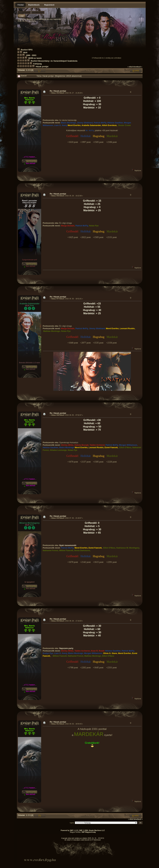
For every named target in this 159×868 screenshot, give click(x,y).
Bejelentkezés (34, 5)
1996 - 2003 (31, 55)
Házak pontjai (42, 67)
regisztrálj (57, 19)
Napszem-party (66, 648)
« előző (130, 67)
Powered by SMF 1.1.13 (69, 830)
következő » (138, 67)
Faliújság (37, 64)
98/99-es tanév (35, 58)
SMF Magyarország (89, 832)
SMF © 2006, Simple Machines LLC (92, 830)
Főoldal (21, 5)
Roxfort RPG (27, 50)
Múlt (25, 53)
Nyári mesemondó (68, 545)
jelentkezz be (44, 19)
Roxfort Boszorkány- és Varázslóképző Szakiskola (54, 61)
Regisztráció (49, 5)
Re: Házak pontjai (58, 91)
